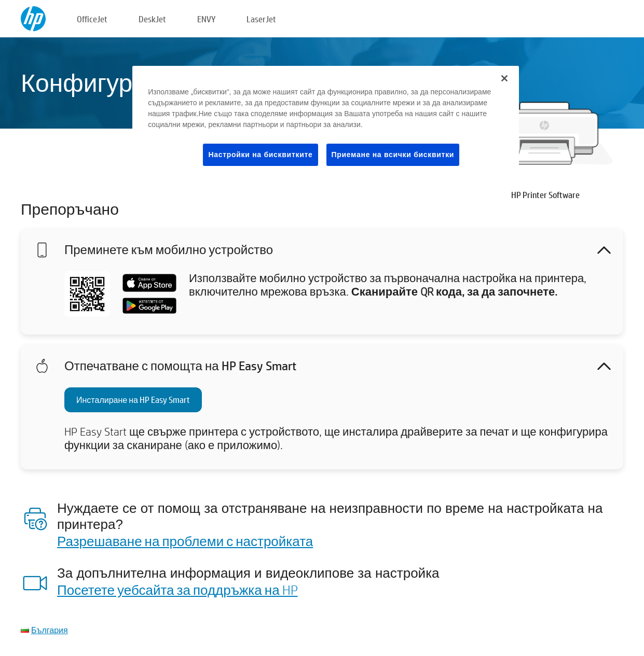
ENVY (206, 19)
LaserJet (261, 19)
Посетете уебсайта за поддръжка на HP (177, 590)
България (50, 630)
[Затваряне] (504, 78)
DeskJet (152, 19)
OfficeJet (92, 19)
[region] (326, 124)
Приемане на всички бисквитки (393, 155)
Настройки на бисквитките (260, 155)
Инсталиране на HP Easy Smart (133, 400)
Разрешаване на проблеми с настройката (185, 541)
